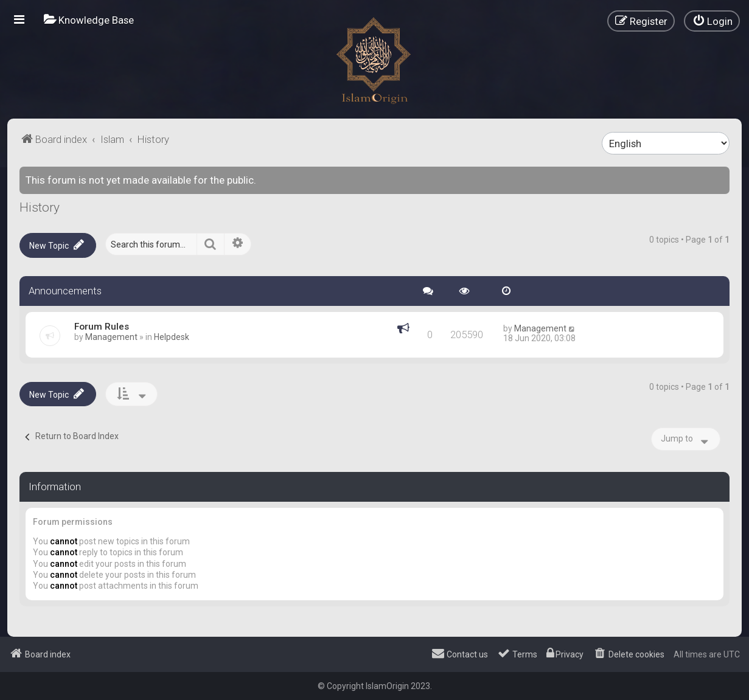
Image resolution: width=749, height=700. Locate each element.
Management (111, 337)
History (40, 207)
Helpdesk (172, 337)
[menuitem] (89, 20)
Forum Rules (102, 327)
